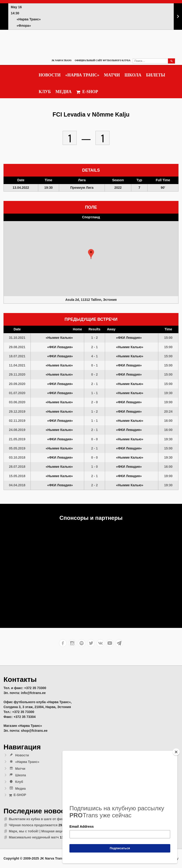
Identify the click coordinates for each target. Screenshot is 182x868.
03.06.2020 (17, 402)
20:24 (168, 411)
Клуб (45, 92)
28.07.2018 (17, 467)
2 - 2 (95, 485)
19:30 (168, 393)
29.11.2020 (17, 374)
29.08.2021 (17, 347)
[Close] (176, 752)
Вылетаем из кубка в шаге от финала (39, 819)
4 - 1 (95, 356)
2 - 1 (95, 347)
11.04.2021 (17, 365)
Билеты (156, 75)
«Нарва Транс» (82, 75)
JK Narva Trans (61, 60)
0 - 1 (95, 365)
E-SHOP (87, 92)
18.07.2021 (17, 356)
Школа (133, 75)
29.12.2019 (17, 411)
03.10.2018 (17, 457)
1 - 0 (95, 467)
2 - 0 (95, 402)
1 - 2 (95, 338)
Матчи (112, 75)
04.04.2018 (17, 485)
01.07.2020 (17, 393)
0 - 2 (95, 374)
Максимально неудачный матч (34, 837)
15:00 (168, 338)
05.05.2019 (17, 448)
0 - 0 (95, 439)
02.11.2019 (17, 421)
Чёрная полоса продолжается (33, 825)
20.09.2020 (17, 384)
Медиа (64, 92)
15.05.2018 (17, 476)
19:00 (168, 402)
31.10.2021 (17, 338)
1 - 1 (95, 393)
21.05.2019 (17, 439)
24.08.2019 (17, 430)
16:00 (168, 421)
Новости (50, 75)
